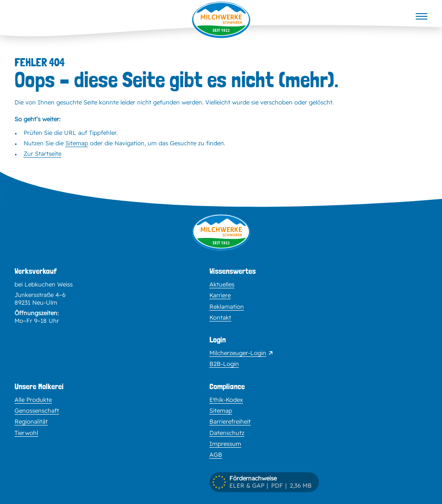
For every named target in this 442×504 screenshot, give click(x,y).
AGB (216, 455)
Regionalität (31, 421)
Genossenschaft (37, 410)
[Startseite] (221, 20)
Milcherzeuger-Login (238, 353)
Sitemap (77, 143)
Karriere (220, 295)
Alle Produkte (33, 400)
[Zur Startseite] (221, 240)
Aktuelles (222, 284)
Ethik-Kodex (226, 400)
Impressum (225, 444)
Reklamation (227, 306)
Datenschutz (227, 433)
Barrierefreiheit (230, 421)
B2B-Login (224, 364)
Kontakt (220, 317)
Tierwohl (26, 433)
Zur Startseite (42, 153)
